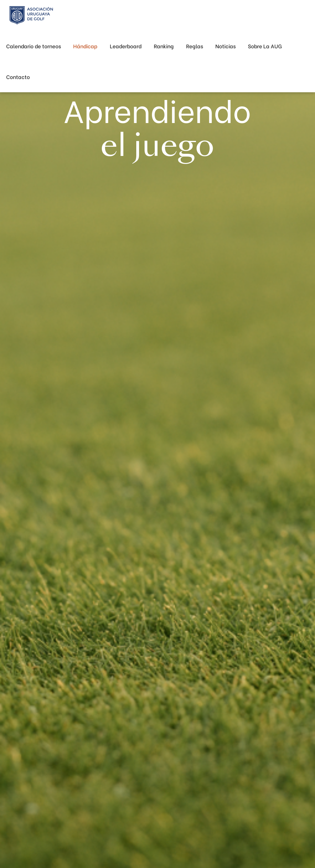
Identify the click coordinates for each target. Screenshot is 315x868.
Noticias (225, 46)
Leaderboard (126, 46)
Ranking (164, 46)
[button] (265, 46)
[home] (31, 15)
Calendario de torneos (34, 46)
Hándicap (85, 46)
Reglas (195, 46)
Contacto (18, 77)
